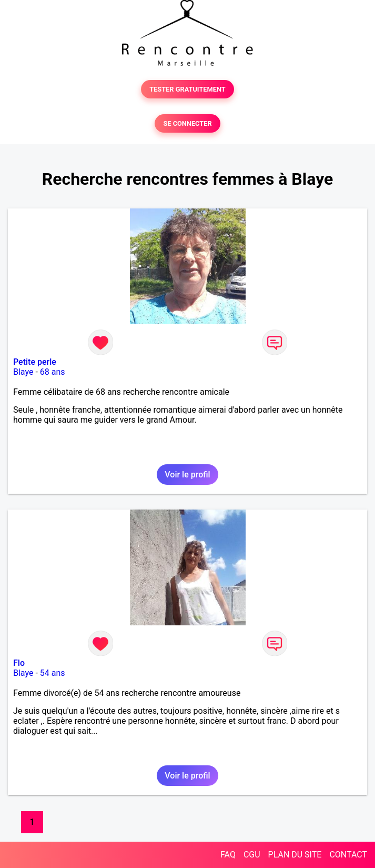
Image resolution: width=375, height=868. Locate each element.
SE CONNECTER (187, 123)
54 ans (53, 673)
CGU (252, 855)
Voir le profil (187, 475)
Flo (19, 663)
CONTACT (348, 855)
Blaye (23, 372)
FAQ (228, 855)
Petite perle (35, 362)
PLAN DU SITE (295, 855)
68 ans (53, 372)
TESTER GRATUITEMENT (187, 89)
